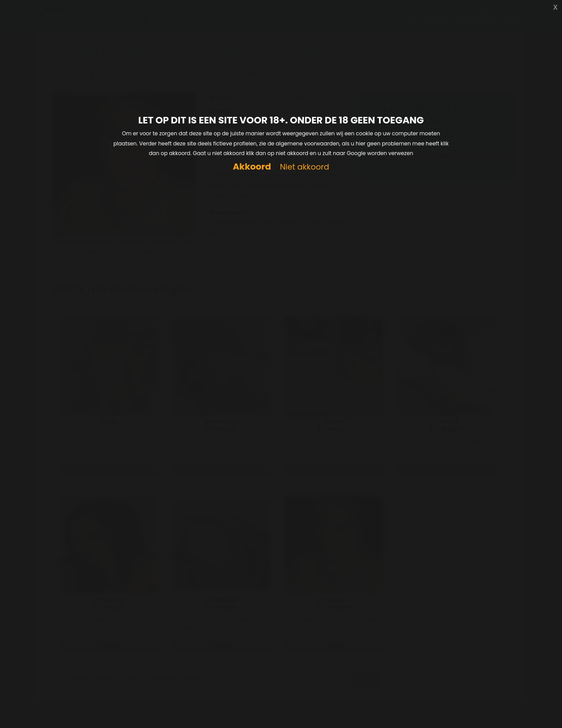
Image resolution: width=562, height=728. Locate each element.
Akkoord (252, 167)
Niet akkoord (304, 167)
